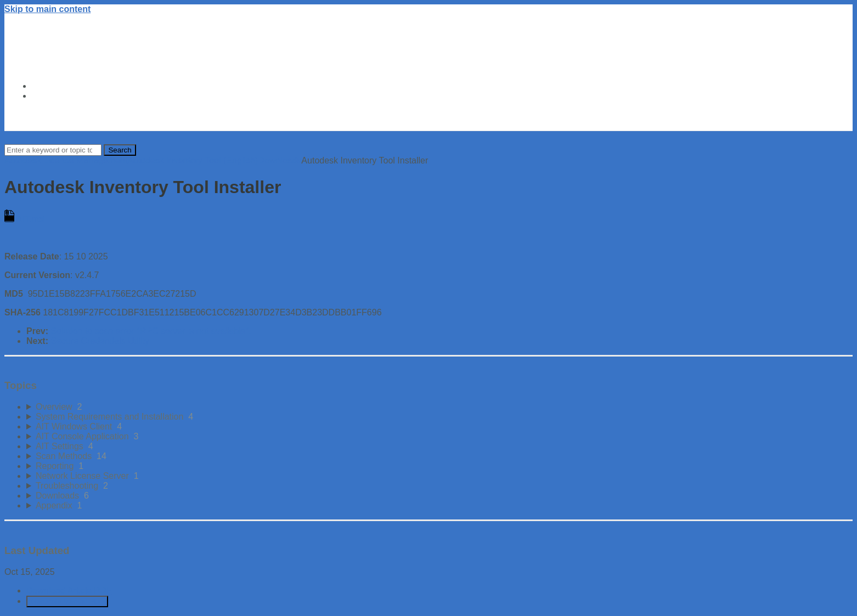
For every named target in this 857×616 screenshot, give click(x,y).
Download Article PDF (69, 590)
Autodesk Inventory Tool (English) (193, 160)
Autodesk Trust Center (79, 86)
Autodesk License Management (66, 160)
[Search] (53, 150)
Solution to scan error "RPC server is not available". (151, 331)
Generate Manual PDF (67, 601)
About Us (51, 96)
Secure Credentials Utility (100, 341)
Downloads (280, 160)
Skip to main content (47, 9)
